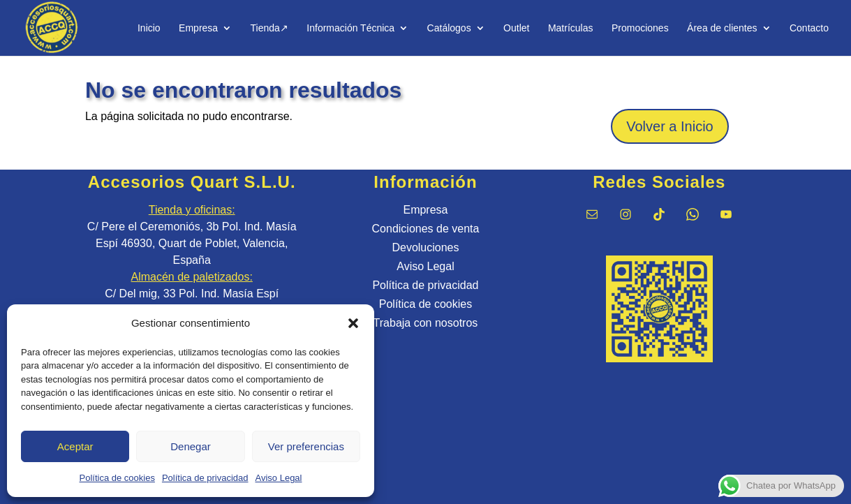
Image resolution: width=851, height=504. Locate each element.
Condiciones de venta (426, 229)
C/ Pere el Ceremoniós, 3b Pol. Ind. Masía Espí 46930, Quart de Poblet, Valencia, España (192, 243)
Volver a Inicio (670, 126)
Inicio (149, 28)
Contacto (809, 28)
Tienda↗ (269, 28)
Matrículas (571, 28)
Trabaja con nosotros (426, 323)
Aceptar (75, 446)
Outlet (516, 28)
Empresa (198, 28)
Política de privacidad (205, 478)
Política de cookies (117, 478)
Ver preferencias (306, 446)
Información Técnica (350, 28)
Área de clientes (722, 28)
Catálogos (449, 28)
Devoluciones (425, 247)
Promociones (640, 28)
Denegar (191, 446)
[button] (353, 323)
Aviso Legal (279, 478)
